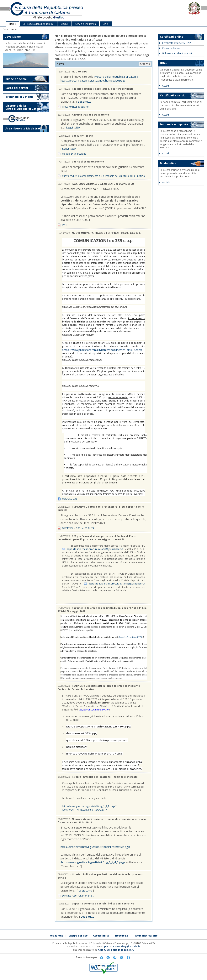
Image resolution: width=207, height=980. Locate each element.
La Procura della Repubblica (38, 24)
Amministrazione (146, 936)
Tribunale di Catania (19, 97)
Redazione (56, 936)
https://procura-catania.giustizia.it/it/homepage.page (93, 80)
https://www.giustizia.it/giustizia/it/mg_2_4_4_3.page (93, 862)
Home (12, 24)
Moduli (64, 24)
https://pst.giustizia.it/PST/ (130, 637)
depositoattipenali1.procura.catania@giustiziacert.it (117, 584)
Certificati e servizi (173, 95)
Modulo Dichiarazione (74, 154)
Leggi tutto (85, 102)
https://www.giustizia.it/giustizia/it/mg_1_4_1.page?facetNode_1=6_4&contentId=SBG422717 (89, 808)
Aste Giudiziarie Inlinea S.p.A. (116, 950)
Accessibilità (101, 936)
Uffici (164, 63)
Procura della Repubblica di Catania (116, 77)
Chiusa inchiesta (170, 48)
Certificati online (172, 37)
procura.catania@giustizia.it (122, 946)
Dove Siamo (13, 37)
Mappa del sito (78, 936)
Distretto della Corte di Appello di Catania (24, 107)
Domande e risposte (174, 124)
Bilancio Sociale (16, 79)
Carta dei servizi (17, 88)
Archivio (145, 64)
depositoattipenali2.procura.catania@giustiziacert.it (95, 549)
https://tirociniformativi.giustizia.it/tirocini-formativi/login (95, 847)
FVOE (65, 225)
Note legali (122, 936)
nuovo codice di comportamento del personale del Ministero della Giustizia (103, 176)
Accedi (164, 86)
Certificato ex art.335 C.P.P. (175, 43)
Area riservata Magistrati (23, 128)
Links (106, 24)
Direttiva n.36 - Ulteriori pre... (78, 896)
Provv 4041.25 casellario (75, 107)
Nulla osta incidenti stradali (176, 53)
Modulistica (168, 163)
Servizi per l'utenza (86, 24)
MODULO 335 (70, 499)
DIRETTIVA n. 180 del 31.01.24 (78, 528)
